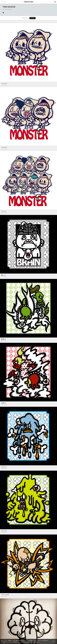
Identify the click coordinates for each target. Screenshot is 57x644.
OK (54, 641)
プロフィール (25, 18)
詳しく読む (36, 642)
